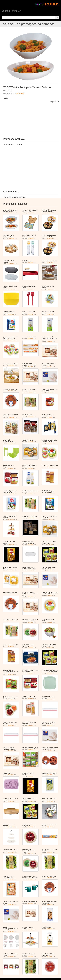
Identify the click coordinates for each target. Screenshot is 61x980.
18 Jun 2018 (50, 418)
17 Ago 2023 (50, 289)
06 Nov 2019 (50, 802)
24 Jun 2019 (11, 674)
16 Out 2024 (50, 315)
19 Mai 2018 (11, 418)
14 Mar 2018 (50, 262)
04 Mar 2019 (30, 570)
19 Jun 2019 (50, 648)
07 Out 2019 (50, 775)
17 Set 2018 (50, 494)
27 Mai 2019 (50, 622)
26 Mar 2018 (50, 341)
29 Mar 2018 (30, 339)
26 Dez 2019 (30, 854)
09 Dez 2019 (50, 827)
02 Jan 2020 (50, 852)
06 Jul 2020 (11, 289)
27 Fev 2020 (30, 879)
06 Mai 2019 (11, 621)
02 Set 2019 (50, 725)
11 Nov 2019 (11, 827)
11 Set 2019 (31, 749)
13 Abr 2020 (11, 957)
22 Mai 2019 (30, 622)
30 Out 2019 (31, 802)
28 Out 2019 (11, 802)
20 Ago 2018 (50, 467)
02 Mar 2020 (50, 878)
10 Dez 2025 (11, 264)
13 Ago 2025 (31, 238)
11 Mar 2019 (11, 594)
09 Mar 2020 (11, 905)
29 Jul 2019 (50, 673)
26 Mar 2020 (11, 931)
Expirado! (20, 93)
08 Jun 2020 (30, 957)
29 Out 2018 (30, 545)
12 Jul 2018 (11, 443)
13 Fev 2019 (50, 545)
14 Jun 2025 (11, 238)
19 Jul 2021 (30, 289)
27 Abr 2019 (50, 595)
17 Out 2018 (31, 518)
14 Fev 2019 (11, 570)
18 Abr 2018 (11, 365)
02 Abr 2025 (50, 213)
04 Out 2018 (11, 519)
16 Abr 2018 (30, 367)
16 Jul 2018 (11, 468)
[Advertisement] (27, 119)
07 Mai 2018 (30, 392)
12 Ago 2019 (30, 698)
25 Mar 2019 (30, 597)
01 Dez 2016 (30, 262)
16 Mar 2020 (50, 929)
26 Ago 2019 (50, 700)
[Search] (57, 17)
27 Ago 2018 (11, 494)
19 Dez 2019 (11, 852)
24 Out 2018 (11, 545)
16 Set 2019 (50, 751)
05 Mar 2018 (11, 340)
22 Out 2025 (50, 238)
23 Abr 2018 (11, 391)
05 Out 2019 (31, 776)
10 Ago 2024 (31, 213)
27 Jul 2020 (50, 957)
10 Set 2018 (30, 494)
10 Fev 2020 (11, 879)
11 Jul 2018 (30, 442)
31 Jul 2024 (11, 213)
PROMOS (51, 4)
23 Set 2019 (11, 775)
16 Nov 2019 (30, 827)
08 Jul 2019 (30, 673)
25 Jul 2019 (11, 700)
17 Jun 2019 (30, 648)
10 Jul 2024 (30, 315)
